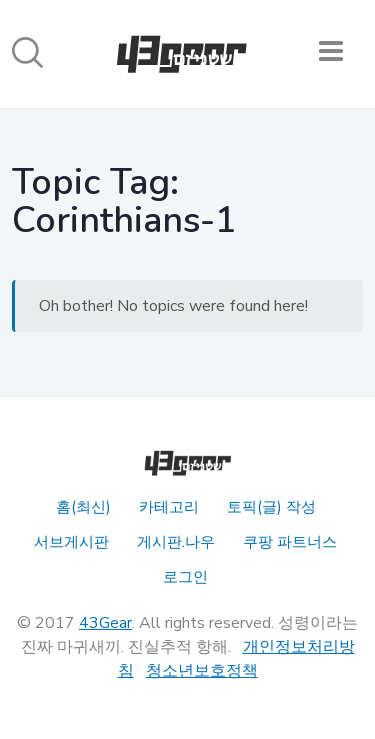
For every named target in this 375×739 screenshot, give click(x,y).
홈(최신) (83, 507)
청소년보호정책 (202, 671)
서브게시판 (71, 542)
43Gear (105, 623)
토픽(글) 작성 (271, 507)
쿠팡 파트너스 (290, 542)
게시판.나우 (176, 542)
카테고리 (169, 507)
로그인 (185, 577)
